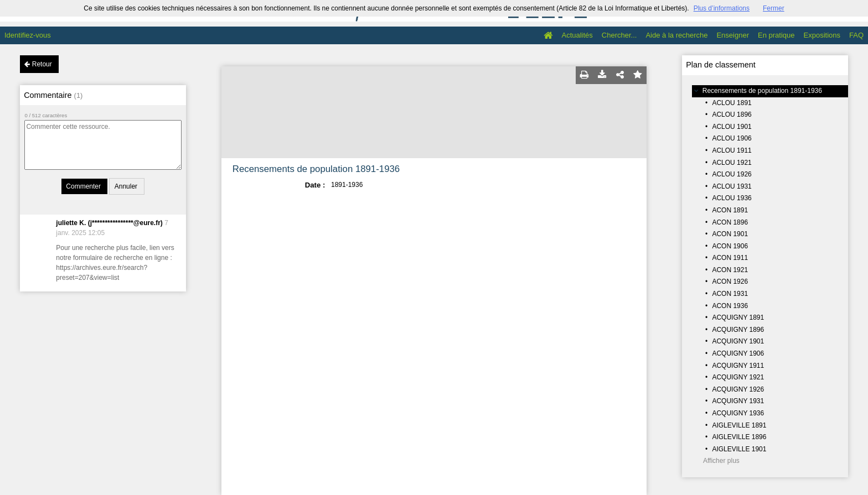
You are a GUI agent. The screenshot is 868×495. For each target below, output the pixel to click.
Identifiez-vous (28, 35)
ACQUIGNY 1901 (738, 341)
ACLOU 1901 (732, 127)
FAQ (856, 35)
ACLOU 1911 (732, 150)
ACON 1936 (730, 306)
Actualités (577, 35)
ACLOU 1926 (732, 174)
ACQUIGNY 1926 (738, 389)
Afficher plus (721, 461)
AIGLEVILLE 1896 (739, 437)
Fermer (774, 8)
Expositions (822, 35)
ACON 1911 (730, 258)
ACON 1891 (730, 210)
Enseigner (733, 35)
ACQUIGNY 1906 (738, 353)
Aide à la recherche (676, 35)
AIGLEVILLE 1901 (739, 449)
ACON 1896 (730, 222)
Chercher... (619, 35)
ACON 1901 (730, 234)
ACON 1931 (730, 294)
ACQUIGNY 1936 (738, 413)
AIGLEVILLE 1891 (739, 425)
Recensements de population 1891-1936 (762, 91)
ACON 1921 (730, 270)
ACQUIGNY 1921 (738, 377)
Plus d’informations (722, 8)
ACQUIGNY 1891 (738, 317)
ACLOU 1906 (732, 138)
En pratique (776, 35)
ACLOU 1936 (732, 198)
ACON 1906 (730, 246)
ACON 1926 (730, 282)
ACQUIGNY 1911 (738, 366)
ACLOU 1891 (732, 103)
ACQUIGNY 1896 (738, 330)
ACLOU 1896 (732, 114)
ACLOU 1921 (732, 163)
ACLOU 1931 (732, 186)
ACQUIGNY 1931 (738, 401)
